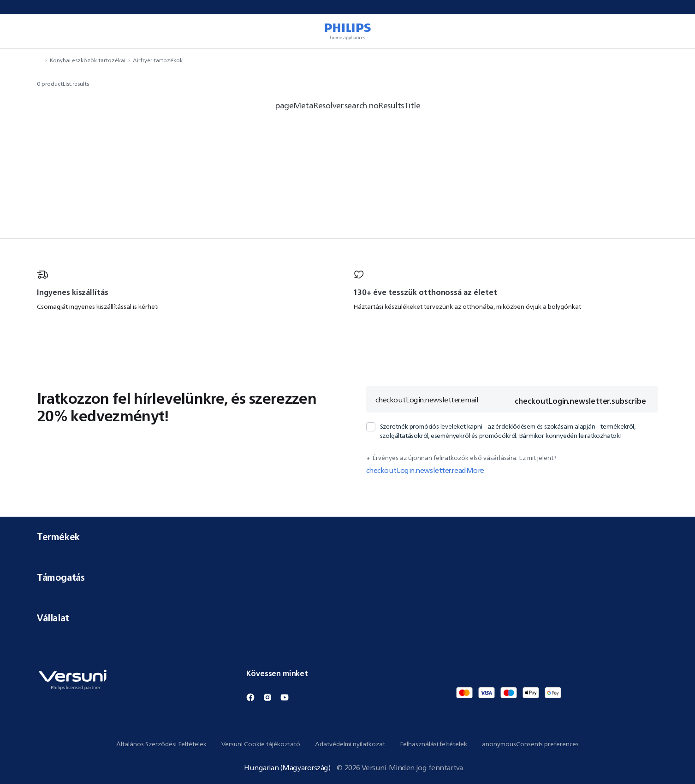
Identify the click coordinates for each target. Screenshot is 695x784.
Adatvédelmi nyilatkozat (350, 744)
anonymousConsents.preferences (530, 744)
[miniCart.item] (675, 31)
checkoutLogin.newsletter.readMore (425, 470)
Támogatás (347, 577)
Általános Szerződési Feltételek (161, 744)
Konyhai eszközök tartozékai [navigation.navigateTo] (88, 60)
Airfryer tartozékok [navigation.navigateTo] (158, 60)
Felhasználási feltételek (434, 744)
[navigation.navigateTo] (40, 60)
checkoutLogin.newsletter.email (427, 400)
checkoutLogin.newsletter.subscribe (580, 401)
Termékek (347, 537)
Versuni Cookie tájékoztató (261, 744)
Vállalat (347, 618)
